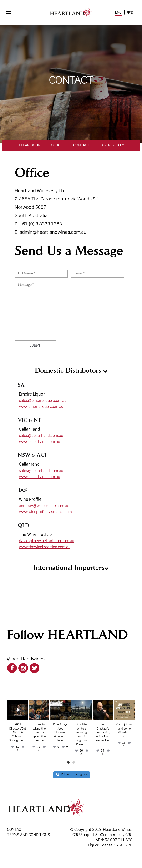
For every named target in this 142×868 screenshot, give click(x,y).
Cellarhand (29, 464)
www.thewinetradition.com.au (45, 547)
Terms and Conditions (29, 835)
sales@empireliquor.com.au (43, 401)
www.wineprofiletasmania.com (45, 512)
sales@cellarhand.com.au (41, 436)
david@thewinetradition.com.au (47, 541)
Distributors (113, 145)
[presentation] (46, 326)
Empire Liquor (71, 401)
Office (57, 145)
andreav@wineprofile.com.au (44, 506)
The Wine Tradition (37, 535)
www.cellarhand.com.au (39, 442)
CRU (129, 835)
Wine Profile (30, 500)
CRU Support (83, 835)
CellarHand (29, 430)
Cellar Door (28, 145)
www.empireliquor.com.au (41, 407)
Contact (81, 145)
